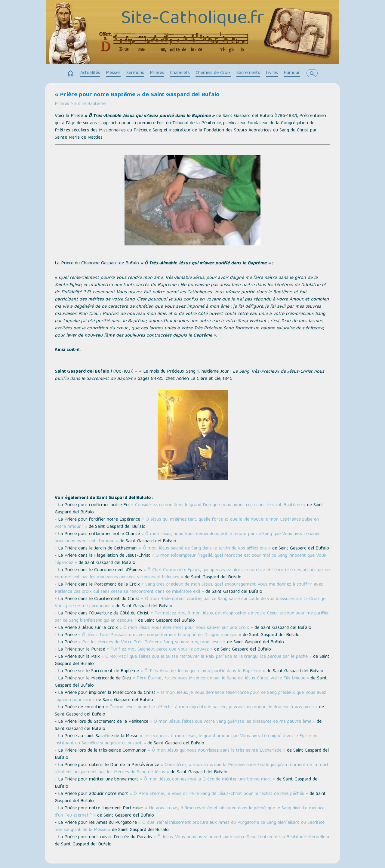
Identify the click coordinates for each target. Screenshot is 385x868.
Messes (113, 73)
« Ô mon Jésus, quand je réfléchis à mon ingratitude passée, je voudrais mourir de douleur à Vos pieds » (212, 707)
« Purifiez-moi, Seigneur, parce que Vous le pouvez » (160, 650)
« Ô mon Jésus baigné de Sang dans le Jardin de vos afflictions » (205, 549)
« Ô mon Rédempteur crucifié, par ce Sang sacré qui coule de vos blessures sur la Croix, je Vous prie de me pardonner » (190, 603)
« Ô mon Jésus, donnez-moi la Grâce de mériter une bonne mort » (208, 780)
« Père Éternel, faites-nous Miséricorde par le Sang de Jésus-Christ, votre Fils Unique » (221, 679)
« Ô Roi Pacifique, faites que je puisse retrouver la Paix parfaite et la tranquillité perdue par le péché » (206, 657)
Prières (157, 73)
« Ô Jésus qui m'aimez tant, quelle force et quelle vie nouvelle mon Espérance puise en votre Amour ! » (187, 523)
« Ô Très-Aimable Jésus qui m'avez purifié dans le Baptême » (203, 671)
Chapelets (180, 73)
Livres (272, 73)
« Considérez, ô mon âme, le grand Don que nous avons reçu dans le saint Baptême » (218, 505)
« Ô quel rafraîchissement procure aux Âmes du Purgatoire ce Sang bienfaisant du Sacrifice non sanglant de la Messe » (190, 826)
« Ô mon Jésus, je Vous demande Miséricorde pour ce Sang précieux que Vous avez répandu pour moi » (190, 697)
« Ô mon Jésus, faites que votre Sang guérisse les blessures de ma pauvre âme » (233, 722)
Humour (292, 73)
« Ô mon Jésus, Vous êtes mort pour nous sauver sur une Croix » (186, 628)
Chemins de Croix (213, 73)
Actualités (90, 73)
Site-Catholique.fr (192, 19)
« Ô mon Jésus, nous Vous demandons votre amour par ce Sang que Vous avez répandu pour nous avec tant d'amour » (188, 538)
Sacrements (248, 73)
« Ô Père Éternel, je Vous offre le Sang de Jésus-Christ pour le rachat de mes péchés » (219, 794)
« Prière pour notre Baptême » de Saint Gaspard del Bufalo (137, 95)
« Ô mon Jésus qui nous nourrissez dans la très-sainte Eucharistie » (217, 751)
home (71, 74)
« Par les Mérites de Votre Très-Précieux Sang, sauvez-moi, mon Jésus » (152, 642)
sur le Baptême (90, 104)
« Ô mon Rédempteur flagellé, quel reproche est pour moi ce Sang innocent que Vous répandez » (190, 559)
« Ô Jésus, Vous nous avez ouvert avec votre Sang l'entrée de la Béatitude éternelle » (241, 837)
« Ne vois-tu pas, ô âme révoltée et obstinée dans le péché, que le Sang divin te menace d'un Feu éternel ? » (190, 812)
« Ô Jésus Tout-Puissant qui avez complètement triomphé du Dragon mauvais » (160, 635)
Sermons (135, 73)
